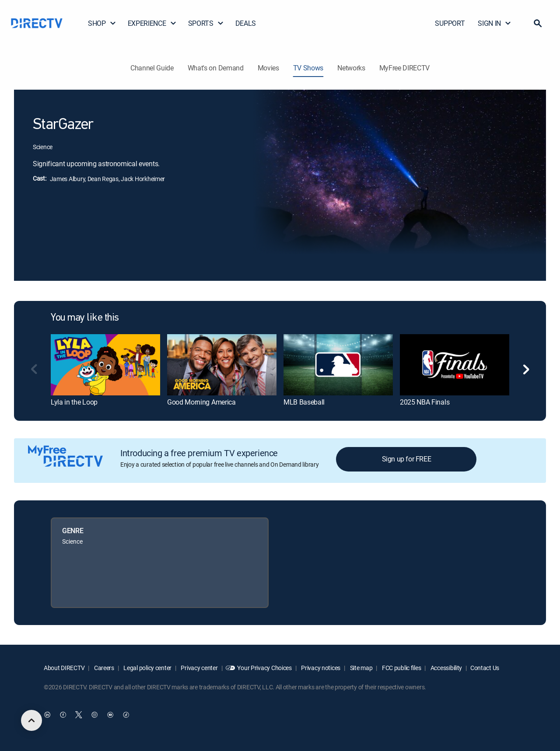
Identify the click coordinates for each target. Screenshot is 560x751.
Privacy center (199, 668)
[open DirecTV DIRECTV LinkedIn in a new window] (47, 715)
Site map (360, 668)
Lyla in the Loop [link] (74, 402)
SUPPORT (450, 23)
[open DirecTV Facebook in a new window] (63, 715)
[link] (105, 365)
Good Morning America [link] (201, 402)
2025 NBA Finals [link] (425, 402)
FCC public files (401, 668)
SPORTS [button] (206, 23)
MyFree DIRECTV (405, 68)
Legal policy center (147, 668)
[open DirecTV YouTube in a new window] (110, 715)
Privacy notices (320, 668)
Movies (268, 68)
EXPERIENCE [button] (152, 23)
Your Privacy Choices (264, 668)
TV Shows (308, 68)
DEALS (246, 23)
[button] (538, 23)
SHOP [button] (102, 23)
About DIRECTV (64, 668)
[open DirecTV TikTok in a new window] (126, 715)
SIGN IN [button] (495, 23)
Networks (351, 68)
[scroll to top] (31, 720)
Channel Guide (152, 68)
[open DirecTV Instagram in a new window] (94, 715)
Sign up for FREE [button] (407, 459)
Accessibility (446, 668)
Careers (103, 668)
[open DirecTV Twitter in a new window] (79, 715)
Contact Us (485, 668)
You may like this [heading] (85, 318)
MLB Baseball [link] (304, 402)
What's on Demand (216, 68)
